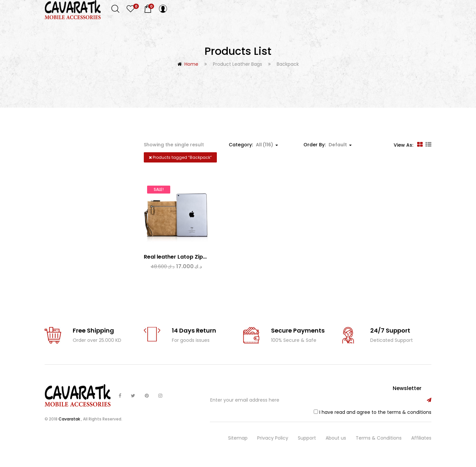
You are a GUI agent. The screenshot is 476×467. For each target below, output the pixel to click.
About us (336, 443)
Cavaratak (70, 424)
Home (191, 64)
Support (307, 443)
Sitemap (238, 443)
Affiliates (421, 443)
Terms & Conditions (379, 443)
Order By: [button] (328, 145)
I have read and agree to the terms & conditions (375, 417)
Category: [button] (253, 145)
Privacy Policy (273, 443)
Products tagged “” (180, 157)
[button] (148, 9)
